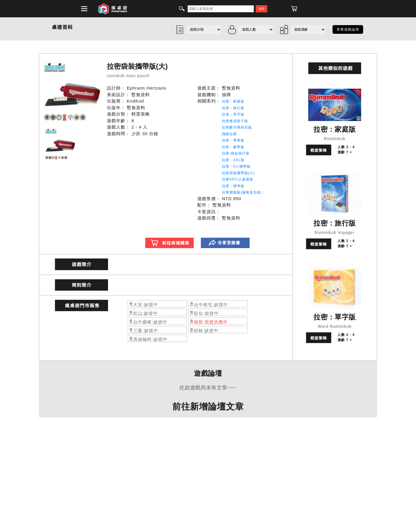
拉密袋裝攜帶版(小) (238, 173)
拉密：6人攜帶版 (236, 166)
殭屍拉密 (229, 134)
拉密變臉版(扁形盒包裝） (243, 192)
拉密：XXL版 (233, 160)
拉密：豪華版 (233, 147)
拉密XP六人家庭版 (238, 179)
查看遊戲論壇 (348, 29)
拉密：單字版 (233, 114)
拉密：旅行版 (233, 108)
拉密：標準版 (233, 186)
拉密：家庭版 (233, 101)
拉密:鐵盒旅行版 (236, 153)
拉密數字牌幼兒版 (237, 127)
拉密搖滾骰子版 (235, 121)
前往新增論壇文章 (208, 407)
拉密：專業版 (233, 140)
